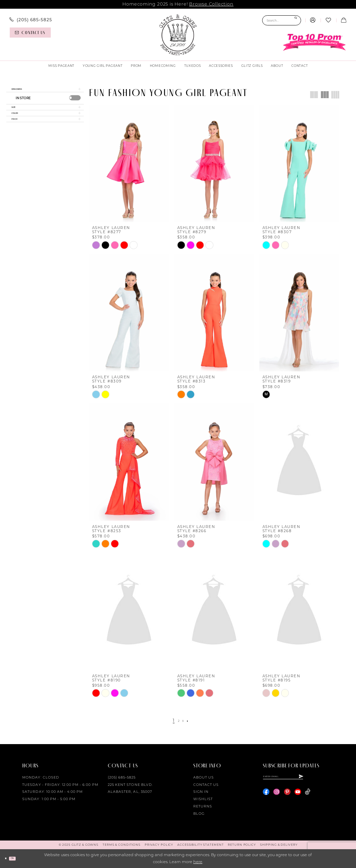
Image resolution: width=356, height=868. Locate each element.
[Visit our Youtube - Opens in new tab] (298, 796)
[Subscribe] (332, 779)
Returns (203, 806)
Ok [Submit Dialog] (19, 858)
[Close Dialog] (8, 859)
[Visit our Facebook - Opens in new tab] (266, 796)
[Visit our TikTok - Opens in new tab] (308, 796)
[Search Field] (282, 20)
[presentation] (75, 102)
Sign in (201, 792)
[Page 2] (177, 721)
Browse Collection (211, 4)
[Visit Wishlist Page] (328, 21)
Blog (199, 814)
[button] (313, 21)
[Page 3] (184, 721)
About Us (204, 777)
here (198, 862)
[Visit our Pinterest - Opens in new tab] (287, 796)
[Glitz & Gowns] (178, 35)
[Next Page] (192, 721)
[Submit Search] (296, 20)
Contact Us (206, 785)
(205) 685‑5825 (122, 777)
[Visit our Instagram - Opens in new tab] (277, 796)
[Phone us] (31, 20)
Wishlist (203, 799)
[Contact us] (30, 33)
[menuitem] (31, 20)
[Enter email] (299, 779)
